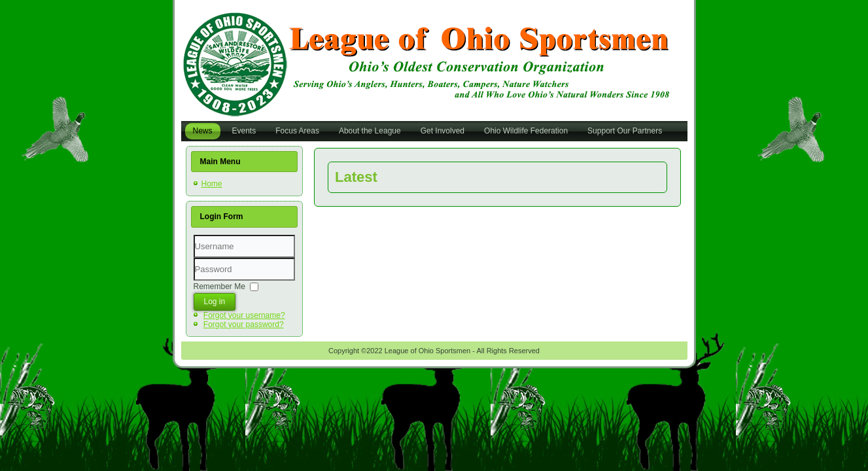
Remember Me (219, 286)
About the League (370, 131)
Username (194, 258)
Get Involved (443, 131)
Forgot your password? (244, 324)
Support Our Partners (625, 131)
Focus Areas (297, 131)
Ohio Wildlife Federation (526, 131)
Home (212, 184)
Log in (215, 302)
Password (194, 281)
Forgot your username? (244, 315)
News (203, 131)
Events (244, 131)
